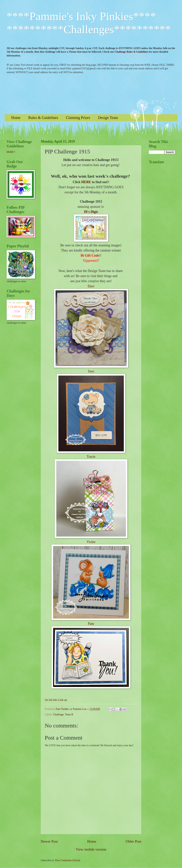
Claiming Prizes (78, 118)
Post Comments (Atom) (68, 860)
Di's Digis (91, 212)
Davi (91, 286)
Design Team (108, 118)
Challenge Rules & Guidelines (131, 52)
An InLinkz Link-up (56, 700)
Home (16, 118)
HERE (86, 182)
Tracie (91, 457)
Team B (69, 714)
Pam (91, 624)
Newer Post (49, 841)
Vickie (91, 542)
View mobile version (91, 849)
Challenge (58, 714)
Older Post (133, 841)
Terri (91, 371)
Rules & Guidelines (43, 118)
